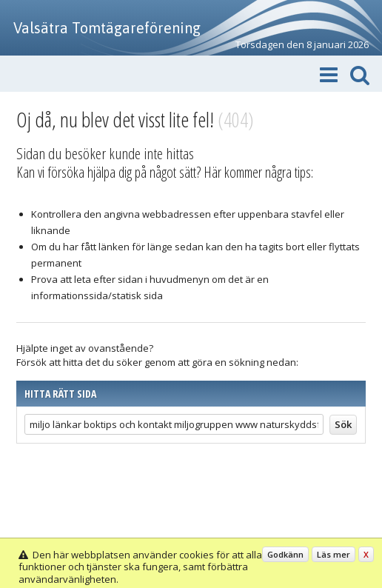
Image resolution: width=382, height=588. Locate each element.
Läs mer (334, 554)
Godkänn (285, 554)
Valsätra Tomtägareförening (107, 28)
